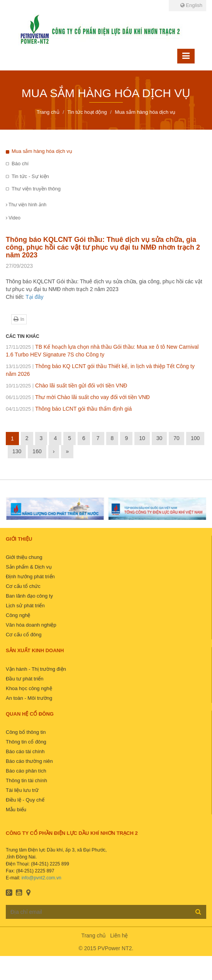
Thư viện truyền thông (36, 189)
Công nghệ (18, 615)
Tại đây (34, 297)
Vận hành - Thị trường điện (36, 669)
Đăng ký (198, 911)
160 (37, 451)
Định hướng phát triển (30, 577)
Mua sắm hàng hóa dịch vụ (42, 151)
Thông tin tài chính (26, 780)
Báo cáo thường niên (29, 761)
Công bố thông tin (26, 732)
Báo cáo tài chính (25, 751)
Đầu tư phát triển (25, 679)
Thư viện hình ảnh (26, 205)
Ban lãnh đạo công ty (29, 596)
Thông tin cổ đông (26, 742)
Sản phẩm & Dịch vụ (29, 567)
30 (159, 438)
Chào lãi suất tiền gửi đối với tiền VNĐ (66, 385)
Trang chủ (94, 935)
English (191, 5)
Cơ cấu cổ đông (24, 635)
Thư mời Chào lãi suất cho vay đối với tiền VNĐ (78, 397)
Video (13, 218)
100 (195, 438)
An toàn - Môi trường (29, 698)
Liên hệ (119, 935)
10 (142, 438)
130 (17, 451)
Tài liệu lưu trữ (22, 790)
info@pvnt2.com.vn (42, 878)
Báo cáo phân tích (26, 771)
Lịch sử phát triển (25, 606)
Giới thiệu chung (24, 557)
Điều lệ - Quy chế (25, 800)
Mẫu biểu (16, 810)
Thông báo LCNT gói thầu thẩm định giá (69, 409)
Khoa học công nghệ (29, 688)
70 (176, 438)
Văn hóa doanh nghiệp (31, 625)
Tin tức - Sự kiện (30, 176)
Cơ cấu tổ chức (23, 586)
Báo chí (20, 164)
